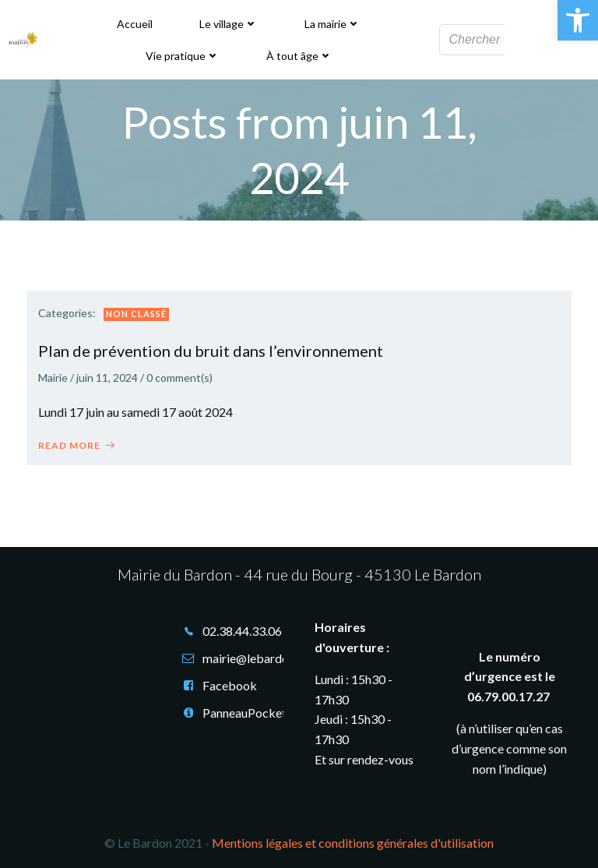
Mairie (53, 378)
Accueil (135, 24)
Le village (229, 24)
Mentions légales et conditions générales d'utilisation (353, 843)
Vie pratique (183, 56)
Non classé (136, 314)
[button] (578, 20)
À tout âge (299, 56)
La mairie (332, 24)
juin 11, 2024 (107, 378)
